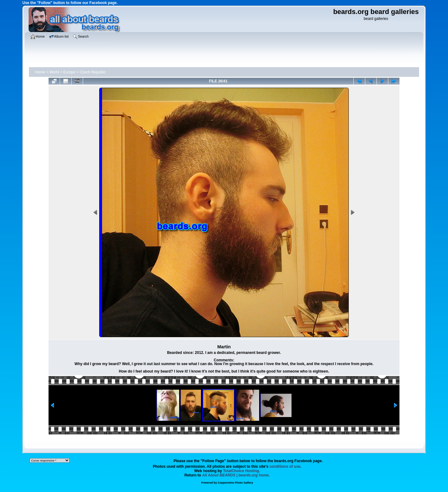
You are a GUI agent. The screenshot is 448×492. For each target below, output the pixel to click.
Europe (70, 72)
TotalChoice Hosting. (242, 471)
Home (40, 72)
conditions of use (285, 466)
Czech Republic (93, 72)
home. (236, 475)
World (54, 72)
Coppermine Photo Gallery (236, 483)
